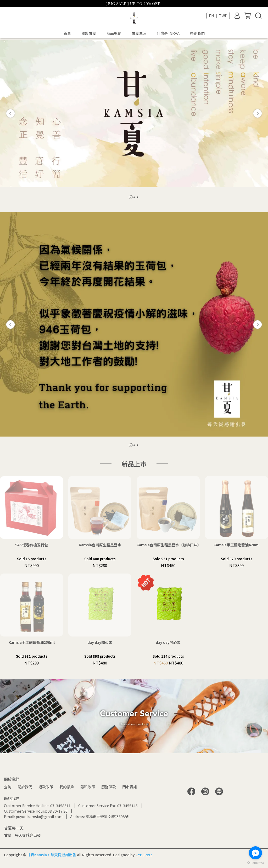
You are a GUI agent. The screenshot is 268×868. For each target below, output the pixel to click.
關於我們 (25, 787)
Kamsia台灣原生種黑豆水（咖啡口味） (168, 545)
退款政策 (46, 787)
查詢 (8, 787)
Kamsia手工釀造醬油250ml (32, 642)
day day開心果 (100, 642)
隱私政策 (88, 787)
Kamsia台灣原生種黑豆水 (100, 545)
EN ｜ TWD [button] (218, 16)
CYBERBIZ (144, 855)
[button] (10, 113)
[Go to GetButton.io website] (255, 863)
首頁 (67, 33)
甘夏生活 (139, 33)
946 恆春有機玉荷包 (32, 545)
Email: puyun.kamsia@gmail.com (33, 817)
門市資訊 (130, 787)
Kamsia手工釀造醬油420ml (237, 545)
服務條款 (109, 787)
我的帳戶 (67, 787)
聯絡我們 (197, 33)
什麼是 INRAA (168, 33)
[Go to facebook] (255, 853)
